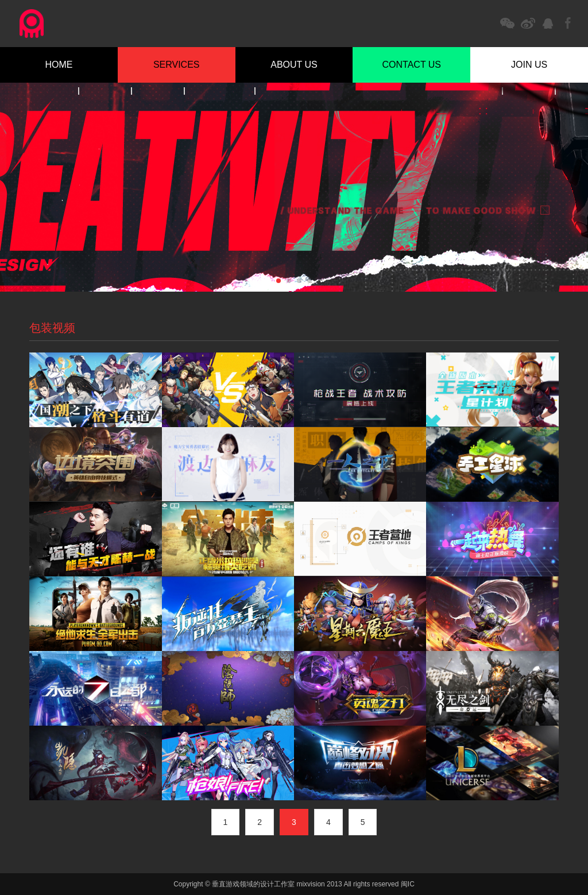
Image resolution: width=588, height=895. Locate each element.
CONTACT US (412, 65)
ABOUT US (294, 65)
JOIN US (529, 65)
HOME (59, 65)
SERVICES (177, 65)
